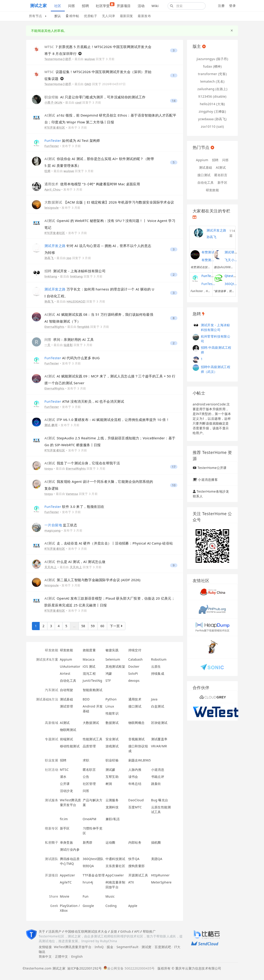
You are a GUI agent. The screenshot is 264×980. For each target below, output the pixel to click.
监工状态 (61, 525)
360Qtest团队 (93, 859)
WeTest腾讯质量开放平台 (73, 947)
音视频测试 (137, 739)
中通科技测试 (115, 859)
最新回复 (127, 16)
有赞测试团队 (208, 260)
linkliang (51, 276)
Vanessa (72, 494)
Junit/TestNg (93, 681)
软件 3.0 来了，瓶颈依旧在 (74, 507)
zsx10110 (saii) (212, 126)
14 (174, 101)
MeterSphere (161, 882)
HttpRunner (160, 875)
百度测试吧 (163, 947)
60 (102, 626)
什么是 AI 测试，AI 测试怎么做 (75, 562)
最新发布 (144, 16)
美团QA (157, 859)
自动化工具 (68, 681)
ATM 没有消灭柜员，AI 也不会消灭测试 (84, 401)
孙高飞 (49, 258)
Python (111, 699)
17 (174, 467)
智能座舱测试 (93, 690)
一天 (48, 345)
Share (54, 896)
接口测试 (135, 706)
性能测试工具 (93, 739)
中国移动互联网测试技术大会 (86, 931)
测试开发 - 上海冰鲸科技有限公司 (75, 271)
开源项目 (124, 6)
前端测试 (67, 739)
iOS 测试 (89, 666)
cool (78, 102)
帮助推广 (149, 931)
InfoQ (99, 947)
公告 (86, 777)
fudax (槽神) (212, 66)
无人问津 (109, 16)
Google (88, 906)
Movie (65, 896)
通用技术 (135, 699)
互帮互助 (112, 777)
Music (110, 896)
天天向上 (51, 567)
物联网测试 (68, 730)
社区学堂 (105, 5)
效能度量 (89, 650)
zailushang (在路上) (212, 89)
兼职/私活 (113, 819)
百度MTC (135, 807)
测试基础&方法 (47, 699)
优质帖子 (91, 16)
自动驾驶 (67, 690)
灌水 (63, 777)
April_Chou (53, 189)
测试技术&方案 (47, 659)
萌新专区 (52, 828)
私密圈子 (52, 842)
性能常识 (112, 713)
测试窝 (146, 947)
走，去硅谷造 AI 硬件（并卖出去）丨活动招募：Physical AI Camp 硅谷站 (109, 543)
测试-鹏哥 (51, 425)
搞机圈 (156, 842)
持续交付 (135, 650)
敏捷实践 (112, 650)
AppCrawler (115, 875)
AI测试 (65, 723)
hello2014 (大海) (212, 104)
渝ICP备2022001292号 (84, 968)
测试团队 (52, 859)
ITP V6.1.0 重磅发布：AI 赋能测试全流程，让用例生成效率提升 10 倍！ (107, 420)
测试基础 (67, 699)
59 (93, 626)
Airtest (65, 673)
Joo (69, 258)
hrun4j (88, 882)
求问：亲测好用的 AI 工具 (69, 339)
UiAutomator (70, 666)
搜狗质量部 (137, 866)
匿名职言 (89, 770)
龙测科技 (112, 807)
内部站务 (135, 842)
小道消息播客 (208, 480)
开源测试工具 (138, 875)
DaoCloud (136, 800)
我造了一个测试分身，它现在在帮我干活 (82, 463)
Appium (66, 659)
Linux (110, 706)
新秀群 (88, 842)
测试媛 (110, 770)
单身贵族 (67, 842)
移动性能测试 (70, 746)
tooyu (49, 468)
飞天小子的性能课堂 (231, 260)
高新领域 (52, 723)
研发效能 (52, 650)
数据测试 (112, 723)
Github (126, 931)
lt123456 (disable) (212, 96)
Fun (86, 896)
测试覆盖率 (159, 739)
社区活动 (52, 770)
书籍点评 (158, 777)
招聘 (85, 6)
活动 (141, 6)
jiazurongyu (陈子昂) (212, 59)
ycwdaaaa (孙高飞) (212, 119)
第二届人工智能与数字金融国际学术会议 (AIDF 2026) (92, 580)
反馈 (114, 931)
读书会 (133, 777)
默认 (58, 16)
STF (108, 681)
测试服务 (52, 800)
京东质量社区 (115, 866)
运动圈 (110, 842)
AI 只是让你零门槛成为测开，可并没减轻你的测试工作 (95, 97)
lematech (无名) (212, 81)
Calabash (136, 659)
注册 (221, 6)
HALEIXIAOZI (76, 301)
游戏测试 (112, 746)
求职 (86, 760)
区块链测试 (159, 723)
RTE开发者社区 (55, 127)
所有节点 (38, 16)
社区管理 (89, 784)
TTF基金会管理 (94, 875)
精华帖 (73, 16)
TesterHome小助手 (58, 59)
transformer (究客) (212, 74)
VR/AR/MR (159, 746)
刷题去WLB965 (140, 760)
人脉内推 (135, 770)
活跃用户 (55, 931)
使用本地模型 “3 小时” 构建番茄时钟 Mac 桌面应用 (92, 184)
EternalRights (54, 327)
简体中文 (45, 956)
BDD (86, 699)
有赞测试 (208, 252)
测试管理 (67, 706)
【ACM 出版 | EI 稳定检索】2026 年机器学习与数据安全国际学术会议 (109, 202)
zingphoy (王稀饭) (212, 111)
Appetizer (68, 875)
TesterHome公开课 (212, 468)
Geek (54, 906)
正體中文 (62, 956)
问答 (72, 6)
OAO (88, 84)
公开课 (65, 784)
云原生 (156, 666)
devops (134, 681)
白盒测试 (158, 706)
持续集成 (158, 673)
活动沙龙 (67, 791)
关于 (42, 931)
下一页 (116, 626)
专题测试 (52, 739)
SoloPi (133, 673)
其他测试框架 (115, 666)
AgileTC (66, 882)
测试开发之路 (216, 230)
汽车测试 (52, 690)
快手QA (134, 859)
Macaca (89, 659)
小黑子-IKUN (53, 102)
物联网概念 (137, 723)
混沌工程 (89, 673)
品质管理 (89, 746)
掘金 (110, 947)
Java (154, 699)
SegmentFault (127, 947)
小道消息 (158, 770)
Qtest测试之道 (236, 276)
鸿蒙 (109, 673)
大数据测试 (91, 723)
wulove (90, 59)
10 (174, 485)
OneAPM (90, 819)
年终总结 (135, 784)
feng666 (83, 327)
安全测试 (112, 739)
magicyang (53, 530)
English (77, 956)
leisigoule (52, 208)
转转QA (88, 866)
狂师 (48, 171)
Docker (134, 666)
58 (83, 626)
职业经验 (112, 760)
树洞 (109, 784)
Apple (133, 906)
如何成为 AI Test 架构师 (72, 140)
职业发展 (52, 760)
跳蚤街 (156, 784)
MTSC (64, 770)
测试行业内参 (70, 849)
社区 (58, 6)
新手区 (65, 828)
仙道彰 (68, 345)
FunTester (52, 146)
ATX (131, 882)
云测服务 (112, 800)
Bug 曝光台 (160, 800)
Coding (111, 906)
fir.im (64, 819)
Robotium (159, 659)
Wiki (155, 6)
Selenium (113, 659)
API (137, 931)
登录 (232, 6)
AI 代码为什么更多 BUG (72, 358)
